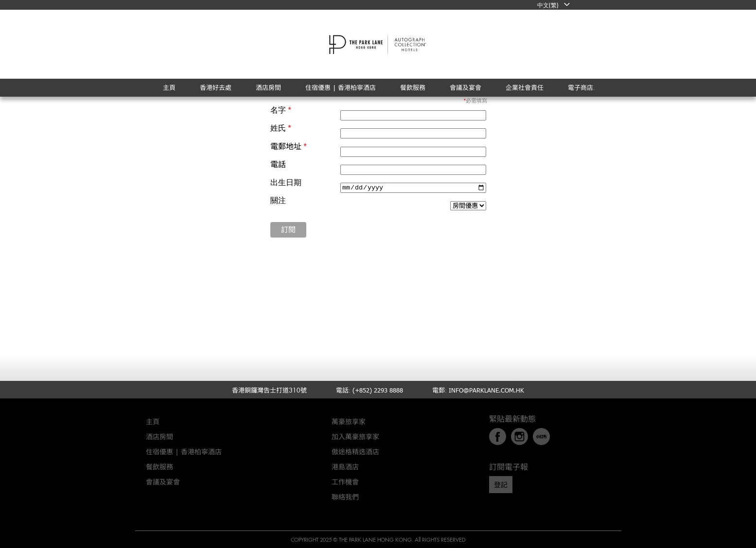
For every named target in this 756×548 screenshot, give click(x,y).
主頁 (153, 421)
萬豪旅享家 (349, 421)
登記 (501, 485)
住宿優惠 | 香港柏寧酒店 (184, 452)
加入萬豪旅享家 (355, 437)
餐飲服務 (159, 467)
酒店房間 (159, 437)
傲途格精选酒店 (355, 452)
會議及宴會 (163, 482)
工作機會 (345, 482)
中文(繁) (548, 5)
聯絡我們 (345, 497)
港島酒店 (345, 467)
